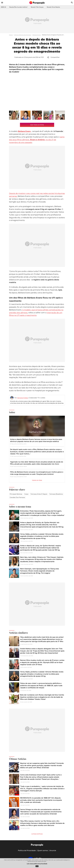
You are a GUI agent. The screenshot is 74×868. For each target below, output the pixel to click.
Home (11, 35)
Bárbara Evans (37, 35)
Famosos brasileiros (56, 494)
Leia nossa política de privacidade (37, 864)
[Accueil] (37, 3)
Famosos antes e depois (39, 494)
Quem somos (43, 851)
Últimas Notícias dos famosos (23, 35)
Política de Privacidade (27, 851)
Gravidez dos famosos (17, 497)
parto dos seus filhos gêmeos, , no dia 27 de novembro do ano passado (37, 140)
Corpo (26, 494)
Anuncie (53, 851)
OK (37, 866)
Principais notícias (16, 494)
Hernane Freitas (22, 398)
